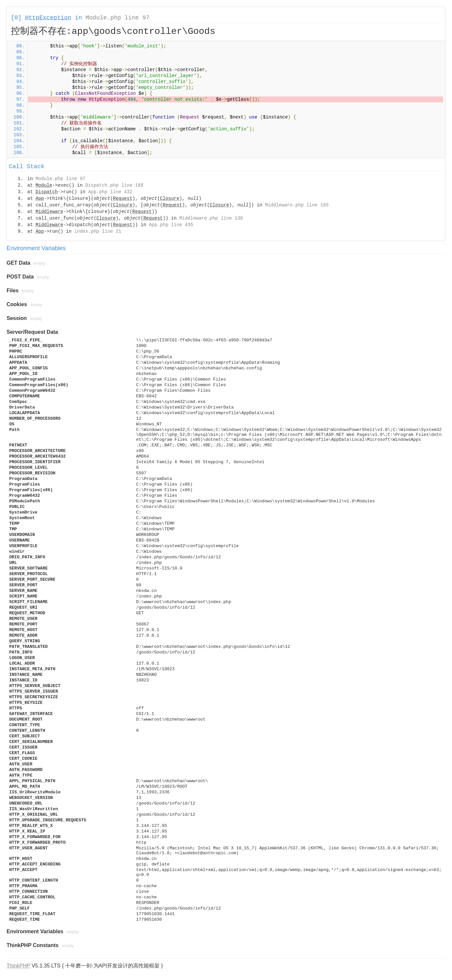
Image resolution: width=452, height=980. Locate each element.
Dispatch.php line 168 (114, 185)
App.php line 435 (171, 225)
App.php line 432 (110, 192)
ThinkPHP (18, 966)
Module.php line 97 (117, 18)
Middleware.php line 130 (211, 218)
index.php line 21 (98, 231)
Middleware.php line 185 (297, 205)
